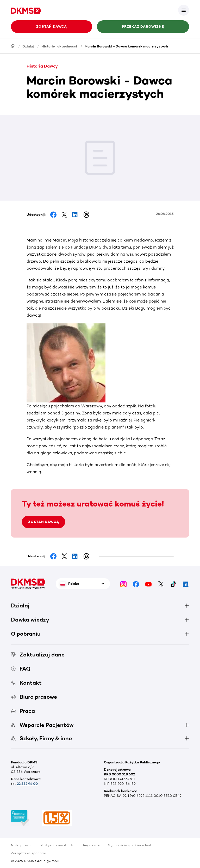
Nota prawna (22, 845)
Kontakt (26, 683)
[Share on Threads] (86, 215)
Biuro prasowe (34, 697)
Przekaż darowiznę (143, 26)
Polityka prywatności (58, 845)
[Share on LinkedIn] (75, 215)
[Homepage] (13, 46)
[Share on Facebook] (53, 215)
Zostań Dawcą (52, 26)
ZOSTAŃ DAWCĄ (43, 522)
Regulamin (92, 845)
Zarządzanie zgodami (28, 853)
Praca (23, 711)
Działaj (28, 46)
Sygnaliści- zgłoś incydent (130, 845)
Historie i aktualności (59, 46)
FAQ (21, 669)
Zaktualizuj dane (38, 655)
